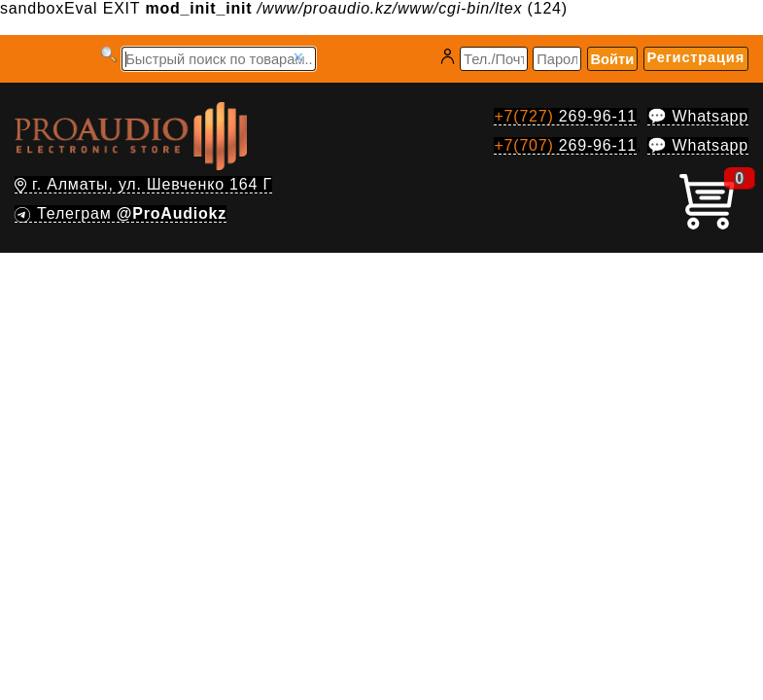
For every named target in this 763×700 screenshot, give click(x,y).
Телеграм (121, 213)
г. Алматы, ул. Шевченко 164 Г (143, 184)
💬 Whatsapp (698, 116)
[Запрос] (219, 59)
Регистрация (696, 57)
